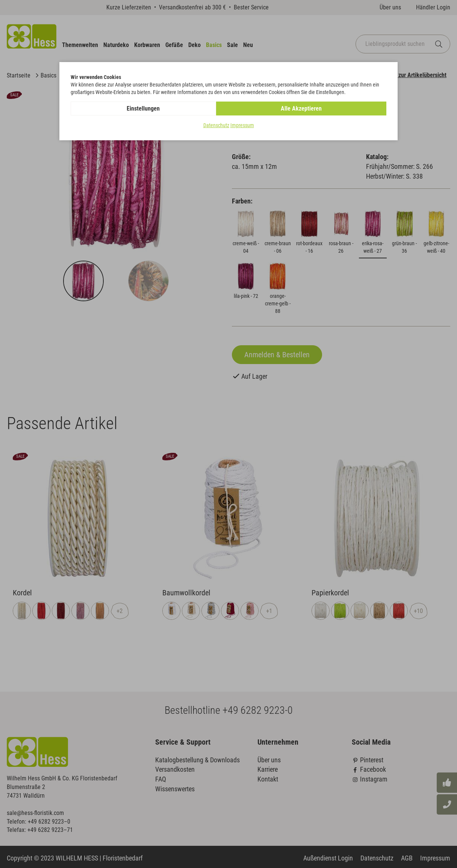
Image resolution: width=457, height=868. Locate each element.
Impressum (242, 126)
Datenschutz (216, 126)
